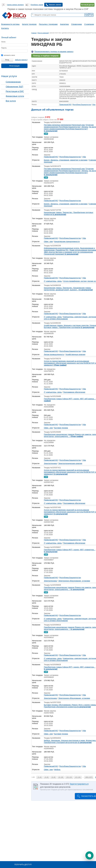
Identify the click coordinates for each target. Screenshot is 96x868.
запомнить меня (8, 55)
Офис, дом (48, 241)
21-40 (40, 777)
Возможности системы (10, 24)
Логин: (3, 42)
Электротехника (50, 463)
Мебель (57, 770)
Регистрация (14, 66)
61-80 (53, 777)
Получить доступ (23, 864)
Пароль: (4, 48)
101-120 (69, 777)
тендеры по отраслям (39, 20)
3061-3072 (89, 777)
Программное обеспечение (74, 392)
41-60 (47, 777)
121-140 (78, 777)
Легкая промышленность (54, 354)
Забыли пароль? (21, 60)
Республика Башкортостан (82, 105)
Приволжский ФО (65, 105)
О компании (89, 24)
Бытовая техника (61, 428)
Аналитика (64, 24)
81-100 (61, 777)
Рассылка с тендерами (48, 24)
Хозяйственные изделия (75, 354)
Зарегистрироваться (79, 784)
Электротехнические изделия (70, 463)
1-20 (33, 777)
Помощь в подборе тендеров (46, 56)
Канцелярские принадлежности (67, 241)
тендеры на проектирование (49, 18)
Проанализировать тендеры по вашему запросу (54, 52)
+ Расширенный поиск (75, 18)
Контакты (5, 28)
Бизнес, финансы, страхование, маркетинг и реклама (66, 160)
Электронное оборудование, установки (74, 581)
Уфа (94, 105)
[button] (89, 855)
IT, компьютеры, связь (53, 281)
